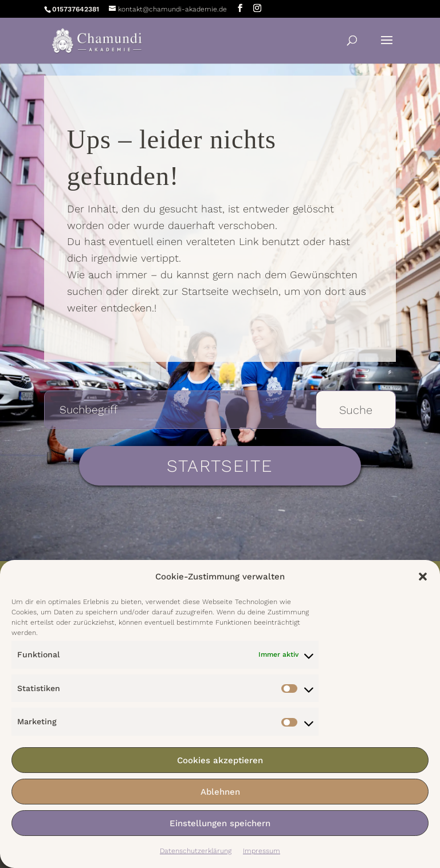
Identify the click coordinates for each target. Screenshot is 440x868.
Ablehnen (220, 792)
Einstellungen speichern (220, 823)
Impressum (262, 851)
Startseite (220, 466)
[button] (423, 577)
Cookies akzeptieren (220, 760)
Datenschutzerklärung (196, 851)
